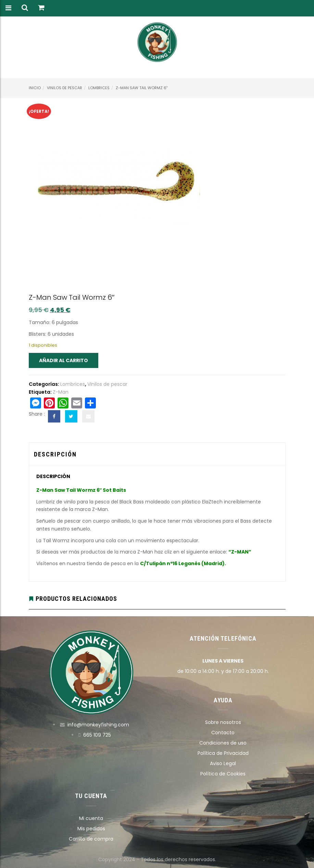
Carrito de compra (91, 839)
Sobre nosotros (223, 722)
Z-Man (61, 392)
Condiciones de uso (223, 743)
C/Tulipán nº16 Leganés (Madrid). (183, 563)
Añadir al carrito (64, 360)
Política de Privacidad (223, 753)
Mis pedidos (91, 829)
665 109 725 (97, 735)
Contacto (223, 733)
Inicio (35, 88)
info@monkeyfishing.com (98, 725)
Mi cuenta (91, 818)
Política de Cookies (223, 774)
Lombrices (99, 88)
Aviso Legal (223, 763)
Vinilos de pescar (65, 88)
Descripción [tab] (55, 454)
